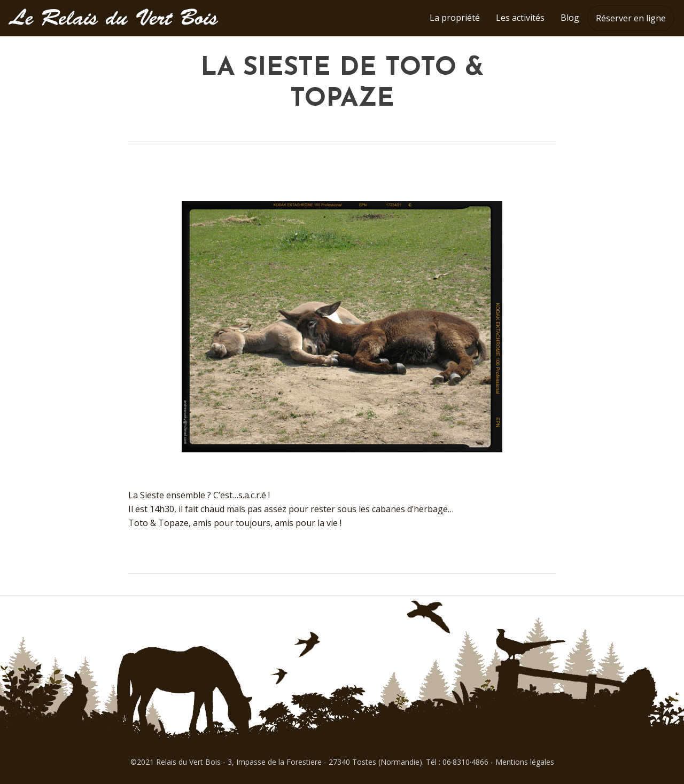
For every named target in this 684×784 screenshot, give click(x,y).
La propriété (455, 18)
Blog (570, 18)
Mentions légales (525, 762)
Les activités (520, 18)
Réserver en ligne (631, 18)
